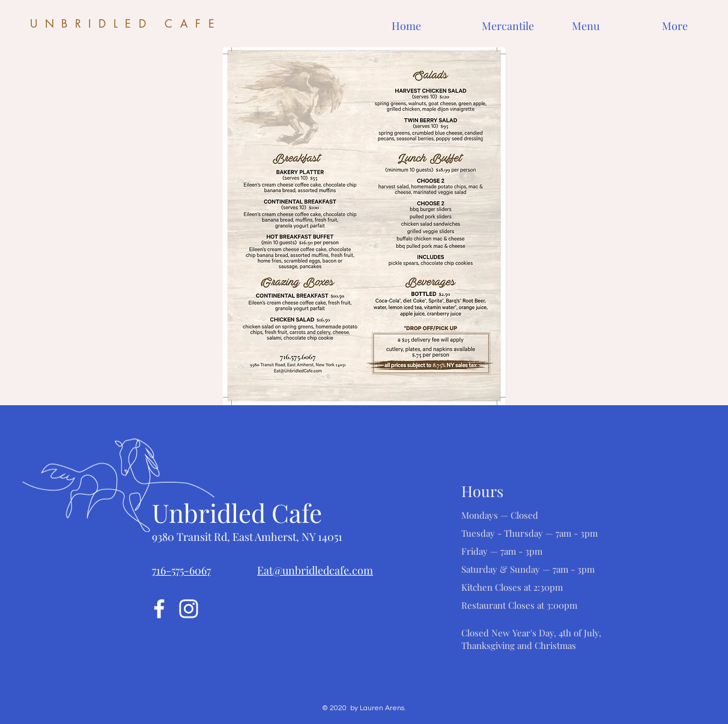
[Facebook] (159, 609)
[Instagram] (189, 609)
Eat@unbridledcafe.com (315, 570)
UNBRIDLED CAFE (126, 23)
